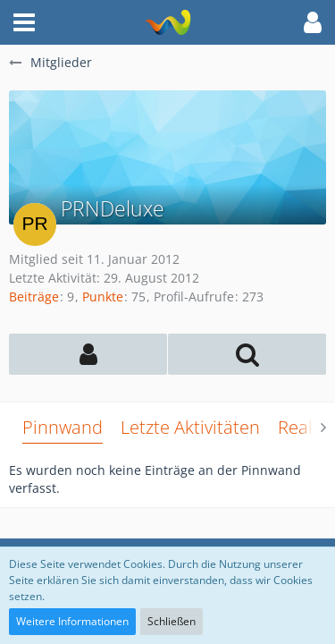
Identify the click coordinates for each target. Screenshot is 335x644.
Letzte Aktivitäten (190, 427)
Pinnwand (63, 427)
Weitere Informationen (72, 621)
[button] (24, 22)
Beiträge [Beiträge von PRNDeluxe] (34, 297)
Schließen (172, 621)
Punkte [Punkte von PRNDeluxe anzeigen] (103, 297)
